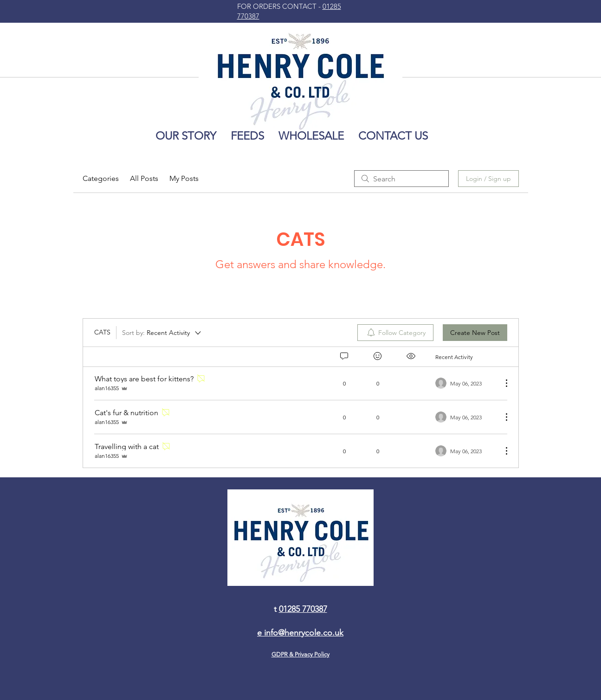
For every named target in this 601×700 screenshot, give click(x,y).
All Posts (144, 178)
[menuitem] (395, 333)
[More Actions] (502, 383)
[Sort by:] (162, 333)
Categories (101, 178)
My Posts (184, 178)
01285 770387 (303, 609)
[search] (401, 179)
